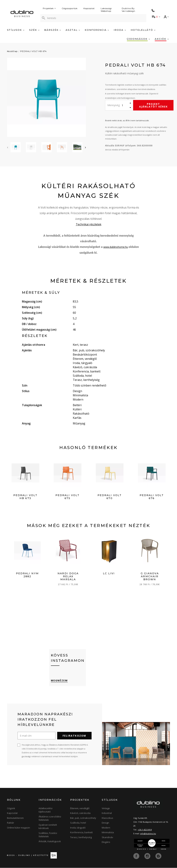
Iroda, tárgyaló (78, 828)
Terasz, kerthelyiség (81, 837)
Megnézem (59, 681)
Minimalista (108, 833)
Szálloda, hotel (78, 823)
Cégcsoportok (70, 8)
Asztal (73, 30)
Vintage (106, 808)
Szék (34, 30)
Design (105, 823)
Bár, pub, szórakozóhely (83, 818)
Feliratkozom (74, 736)
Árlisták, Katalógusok (50, 841)
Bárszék (53, 30)
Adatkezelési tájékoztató (46, 810)
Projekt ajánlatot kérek (153, 105)
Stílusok (16, 30)
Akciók (162, 39)
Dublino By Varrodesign (128, 10)
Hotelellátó (143, 30)
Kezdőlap (12, 51)
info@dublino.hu (148, 834)
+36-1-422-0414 (145, 830)
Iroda (120, 30)
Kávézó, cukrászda (80, 813)
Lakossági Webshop (106, 10)
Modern (106, 828)
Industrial (107, 813)
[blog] (158, 856)
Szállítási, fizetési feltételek (48, 835)
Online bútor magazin (19, 828)
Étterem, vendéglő (80, 808)
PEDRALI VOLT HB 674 (33, 51)
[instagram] (148, 856)
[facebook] (137, 856)
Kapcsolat (89, 8)
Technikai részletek (89, 224)
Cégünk (11, 808)
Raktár (11, 823)
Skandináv (107, 837)
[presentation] (8, 147)
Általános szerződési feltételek (50, 818)
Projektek (49, 8)
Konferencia (97, 30)
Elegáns (106, 842)
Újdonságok (138, 39)
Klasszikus (107, 818)
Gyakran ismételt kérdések (48, 827)
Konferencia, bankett (81, 833)
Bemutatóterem (15, 818)
